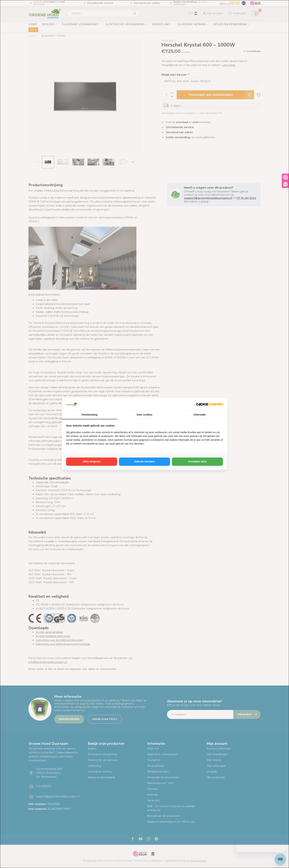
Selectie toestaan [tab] (144, 461)
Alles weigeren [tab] (92, 461)
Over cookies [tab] (144, 415)
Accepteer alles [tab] (197, 461)
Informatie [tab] (200, 415)
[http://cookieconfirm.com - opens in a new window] (209, 404)
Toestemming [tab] (89, 415)
